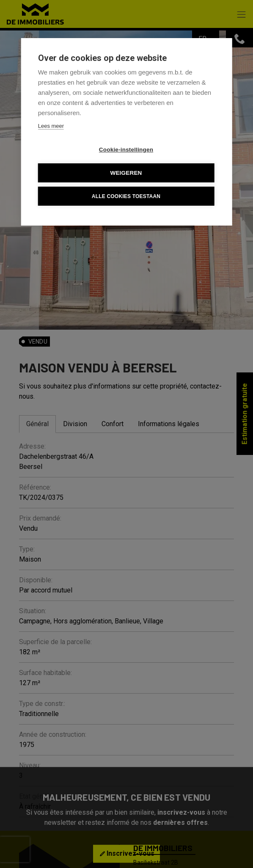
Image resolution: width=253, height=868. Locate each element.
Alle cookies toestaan (126, 196)
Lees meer (51, 126)
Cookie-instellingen (126, 150)
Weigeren (126, 173)
